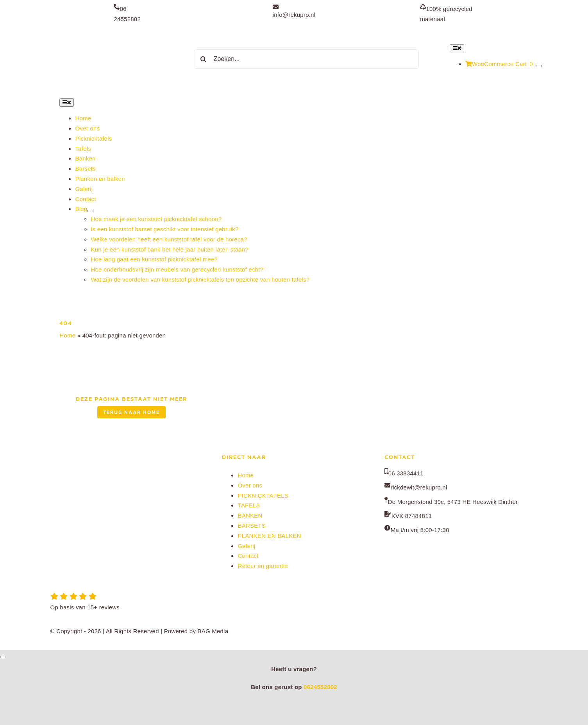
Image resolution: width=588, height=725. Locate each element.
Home (67, 335)
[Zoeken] (204, 59)
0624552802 (320, 687)
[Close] (3, 657)
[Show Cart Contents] (539, 66)
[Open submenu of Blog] (90, 211)
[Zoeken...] (306, 59)
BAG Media (213, 631)
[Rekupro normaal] (111, 33)
